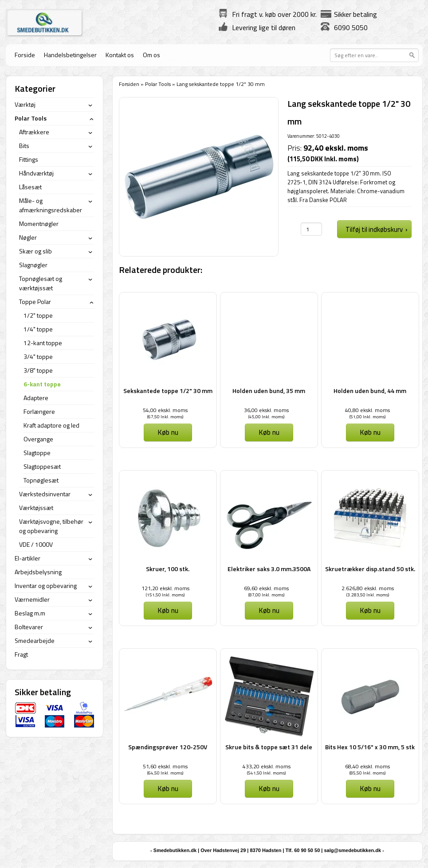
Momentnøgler (39, 224)
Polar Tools (158, 84)
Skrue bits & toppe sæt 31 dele (269, 747)
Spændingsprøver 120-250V (168, 747)
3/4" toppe (38, 356)
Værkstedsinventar (45, 494)
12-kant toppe (43, 343)
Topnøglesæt (41, 480)
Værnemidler (32, 599)
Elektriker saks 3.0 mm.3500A (269, 569)
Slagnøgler (33, 265)
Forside (25, 55)
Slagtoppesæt (42, 466)
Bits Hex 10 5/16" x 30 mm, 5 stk (370, 747)
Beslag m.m (30, 613)
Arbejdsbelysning (38, 572)
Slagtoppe (37, 453)
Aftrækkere (34, 132)
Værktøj (25, 104)
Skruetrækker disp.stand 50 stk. (370, 569)
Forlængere (39, 411)
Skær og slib (35, 251)
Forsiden (129, 84)
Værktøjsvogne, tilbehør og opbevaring (51, 526)
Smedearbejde (35, 640)
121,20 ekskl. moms (165, 588)
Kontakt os (120, 55)
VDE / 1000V (36, 544)
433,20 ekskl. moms (267, 766)
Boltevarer (29, 627)
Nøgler (28, 237)
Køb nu (168, 432)
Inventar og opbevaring (46, 586)
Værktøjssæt (36, 508)
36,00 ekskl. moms (266, 410)
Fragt (21, 654)
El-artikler (27, 558)
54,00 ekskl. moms (165, 410)
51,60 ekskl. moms (165, 766)
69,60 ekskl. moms (266, 588)
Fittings (29, 159)
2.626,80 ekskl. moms (368, 588)
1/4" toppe (38, 329)
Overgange (38, 439)
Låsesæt (30, 187)
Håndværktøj (36, 173)
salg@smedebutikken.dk (352, 850)
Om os (151, 55)
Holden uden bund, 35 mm (269, 391)
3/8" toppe (38, 370)
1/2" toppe (38, 315)
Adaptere (36, 398)
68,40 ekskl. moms (367, 766)
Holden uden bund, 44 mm (370, 391)
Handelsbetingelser (70, 55)
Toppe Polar (35, 302)
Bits (24, 146)
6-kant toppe (42, 384)
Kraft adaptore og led (51, 425)
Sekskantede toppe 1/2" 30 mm (168, 391)
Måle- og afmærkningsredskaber (51, 205)
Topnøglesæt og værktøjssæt (41, 283)
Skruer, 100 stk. (168, 569)
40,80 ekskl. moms (367, 410)
